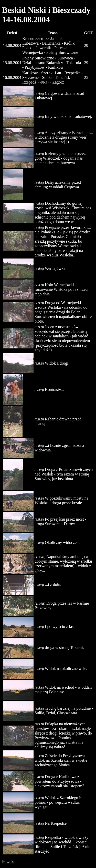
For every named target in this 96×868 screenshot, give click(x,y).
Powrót (8, 861)
